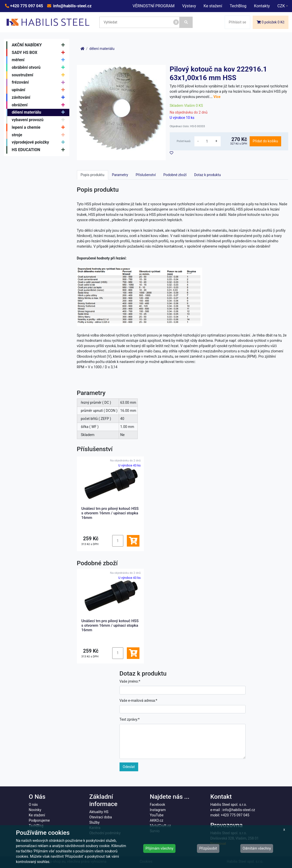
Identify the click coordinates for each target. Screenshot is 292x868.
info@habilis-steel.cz (72, 6)
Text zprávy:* (130, 719)
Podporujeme (39, 820)
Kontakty (262, 6)
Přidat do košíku (265, 141)
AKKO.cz (156, 820)
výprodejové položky (40, 143)
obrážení (40, 105)
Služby (94, 822)
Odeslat (129, 767)
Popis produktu (93, 175)
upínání (40, 90)
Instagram (158, 810)
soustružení (40, 75)
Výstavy (189, 6)
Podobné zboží (175, 175)
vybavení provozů (40, 120)
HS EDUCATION (40, 150)
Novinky (35, 810)
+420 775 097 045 (26, 6)
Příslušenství (146, 175)
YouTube (157, 815)
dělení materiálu (40, 113)
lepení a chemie (40, 127)
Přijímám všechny (159, 848)
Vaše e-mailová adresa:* (138, 700)
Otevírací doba (101, 817)
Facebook (157, 805)
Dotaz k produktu (208, 175)
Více (217, 97)
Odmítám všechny (257, 848)
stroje (40, 135)
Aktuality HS (99, 812)
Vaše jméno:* (130, 681)
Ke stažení (213, 6)
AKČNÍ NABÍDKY (40, 45)
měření (40, 60)
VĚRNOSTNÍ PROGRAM (154, 6)
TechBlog (238, 6)
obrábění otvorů (40, 68)
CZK (281, 6)
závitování (40, 97)
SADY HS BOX (40, 53)
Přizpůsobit (208, 848)
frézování (40, 83)
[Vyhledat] (186, 22)
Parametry (120, 175)
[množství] (207, 141)
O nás (33, 805)
